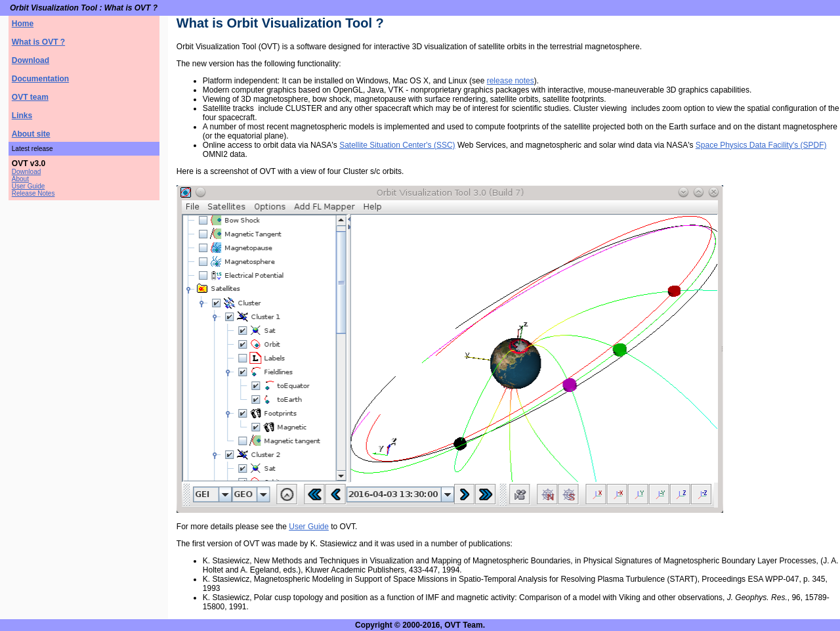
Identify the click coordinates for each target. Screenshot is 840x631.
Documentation (40, 79)
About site (31, 134)
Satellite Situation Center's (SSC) (397, 145)
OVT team (30, 97)
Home (23, 24)
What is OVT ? (38, 42)
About (20, 179)
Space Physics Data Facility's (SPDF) (761, 145)
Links (22, 116)
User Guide (29, 186)
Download (31, 60)
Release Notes (33, 193)
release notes (511, 81)
